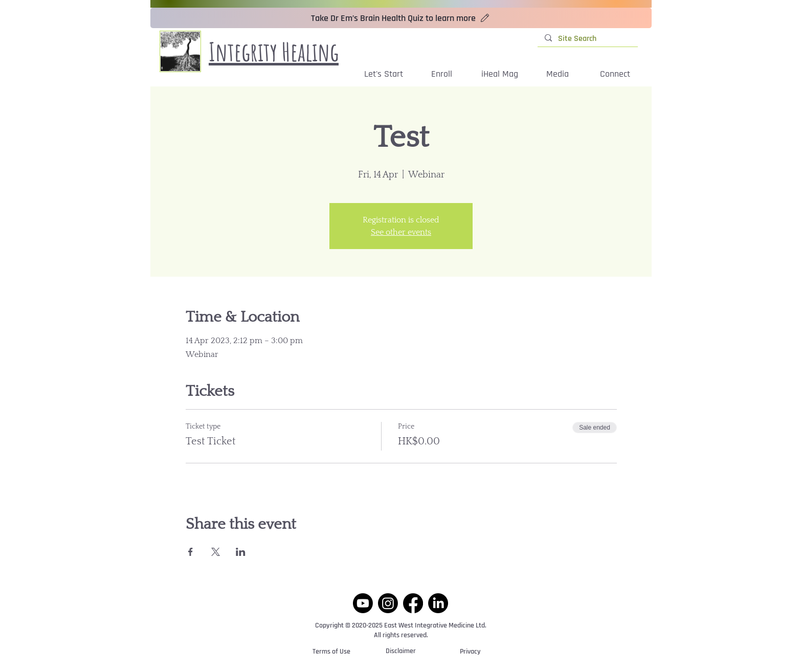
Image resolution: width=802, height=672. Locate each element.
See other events (401, 232)
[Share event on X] (216, 552)
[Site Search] (587, 39)
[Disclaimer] (401, 652)
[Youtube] (363, 603)
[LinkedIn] (438, 603)
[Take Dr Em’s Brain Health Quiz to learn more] (401, 18)
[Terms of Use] (331, 652)
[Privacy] (470, 652)
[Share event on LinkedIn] (241, 552)
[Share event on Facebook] (191, 552)
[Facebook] (413, 603)
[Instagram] (388, 603)
